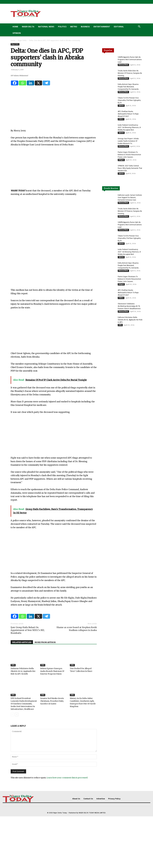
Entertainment (102, 27)
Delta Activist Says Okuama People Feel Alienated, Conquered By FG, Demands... (129, 87)
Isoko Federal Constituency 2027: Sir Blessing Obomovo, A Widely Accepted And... (129, 127)
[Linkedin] (30, 135)
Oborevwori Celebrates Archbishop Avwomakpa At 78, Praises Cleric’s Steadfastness (129, 306)
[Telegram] (46, 135)
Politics (62, 27)
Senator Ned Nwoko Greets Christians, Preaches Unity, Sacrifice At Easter (52, 753)
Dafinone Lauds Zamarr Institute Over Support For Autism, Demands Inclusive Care (130, 198)
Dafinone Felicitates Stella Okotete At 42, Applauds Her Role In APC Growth (23, 723)
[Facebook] (15, 135)
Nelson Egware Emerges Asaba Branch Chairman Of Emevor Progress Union (52, 723)
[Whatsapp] (23, 135)
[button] (139, 27)
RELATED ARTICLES (22, 694)
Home (15, 27)
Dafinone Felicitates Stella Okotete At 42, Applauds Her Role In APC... (130, 320)
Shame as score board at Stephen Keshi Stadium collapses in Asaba (77, 681)
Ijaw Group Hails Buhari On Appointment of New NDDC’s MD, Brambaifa (28, 682)
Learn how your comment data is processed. (67, 829)
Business (85, 27)
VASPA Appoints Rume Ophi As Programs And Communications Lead (130, 60)
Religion (121, 160)
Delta (13, 717)
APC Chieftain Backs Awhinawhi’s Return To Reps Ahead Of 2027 (128, 114)
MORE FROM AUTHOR (45, 694)
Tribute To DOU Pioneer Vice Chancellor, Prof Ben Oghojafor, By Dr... (129, 100)
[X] (38, 135)
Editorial (119, 27)
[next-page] (17, 766)
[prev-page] (12, 766)
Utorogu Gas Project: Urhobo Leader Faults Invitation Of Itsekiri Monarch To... (128, 141)
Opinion (17, 33)
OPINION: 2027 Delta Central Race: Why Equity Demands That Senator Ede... (130, 168)
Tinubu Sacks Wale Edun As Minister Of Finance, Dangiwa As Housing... (130, 73)
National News (46, 27)
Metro (74, 27)
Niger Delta (28, 27)
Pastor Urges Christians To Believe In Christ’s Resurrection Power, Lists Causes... (129, 155)
